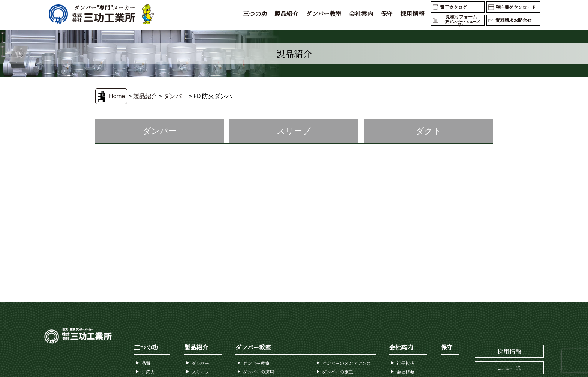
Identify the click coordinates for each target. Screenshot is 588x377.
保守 (387, 14)
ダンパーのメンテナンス (346, 363)
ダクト (428, 131)
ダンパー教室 (324, 14)
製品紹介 (286, 14)
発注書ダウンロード (516, 7)
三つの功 (255, 14)
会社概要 (405, 372)
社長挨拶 (405, 363)
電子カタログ (453, 7)
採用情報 (412, 14)
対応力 (148, 372)
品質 (146, 363)
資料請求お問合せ (513, 20)
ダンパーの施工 (338, 372)
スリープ (200, 372)
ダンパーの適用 (259, 372)
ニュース (509, 368)
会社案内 (361, 14)
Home (117, 96)
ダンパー (175, 96)
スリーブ (294, 131)
